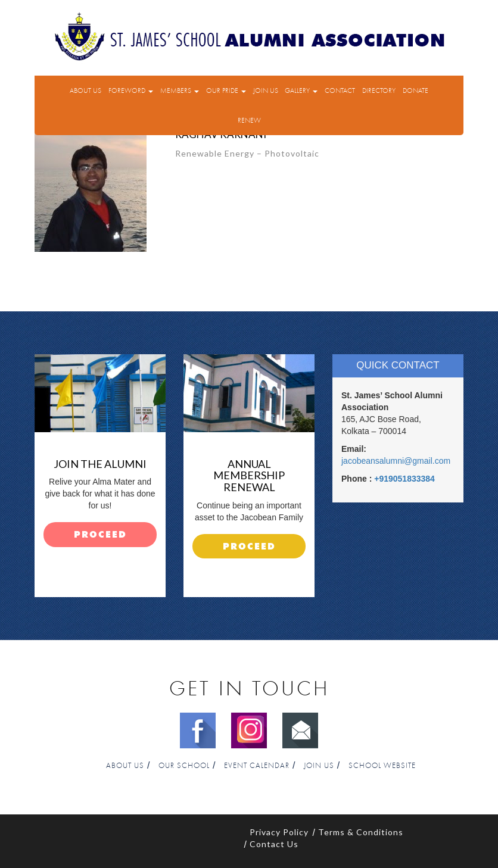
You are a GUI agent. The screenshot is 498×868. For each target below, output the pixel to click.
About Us (85, 90)
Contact (340, 90)
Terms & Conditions (361, 832)
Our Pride (226, 90)
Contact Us (274, 844)
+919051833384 (404, 479)
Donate (415, 90)
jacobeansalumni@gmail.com (396, 461)
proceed (100, 535)
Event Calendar (257, 766)
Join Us (266, 90)
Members (180, 90)
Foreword (131, 90)
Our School (184, 766)
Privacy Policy (279, 832)
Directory (379, 90)
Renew (249, 120)
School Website (382, 766)
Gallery (301, 90)
